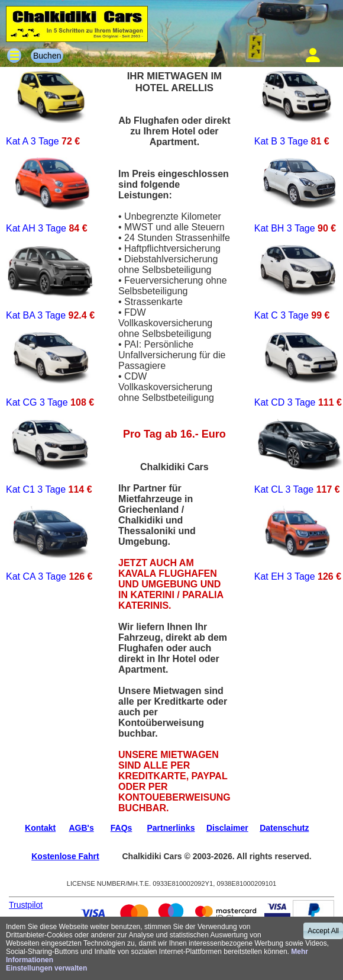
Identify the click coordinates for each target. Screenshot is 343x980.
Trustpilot (26, 905)
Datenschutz (284, 828)
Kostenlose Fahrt (65, 856)
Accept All (323, 931)
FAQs (122, 828)
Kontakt (40, 828)
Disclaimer (227, 828)
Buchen (47, 56)
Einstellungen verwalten (46, 968)
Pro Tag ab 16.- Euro (174, 434)
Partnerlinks (171, 828)
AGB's (81, 828)
